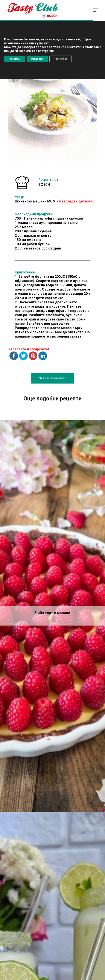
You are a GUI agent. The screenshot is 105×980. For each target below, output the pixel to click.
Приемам (14, 59)
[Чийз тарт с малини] (52, 616)
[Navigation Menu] (95, 10)
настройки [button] (46, 51)
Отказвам (37, 59)
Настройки (61, 59)
